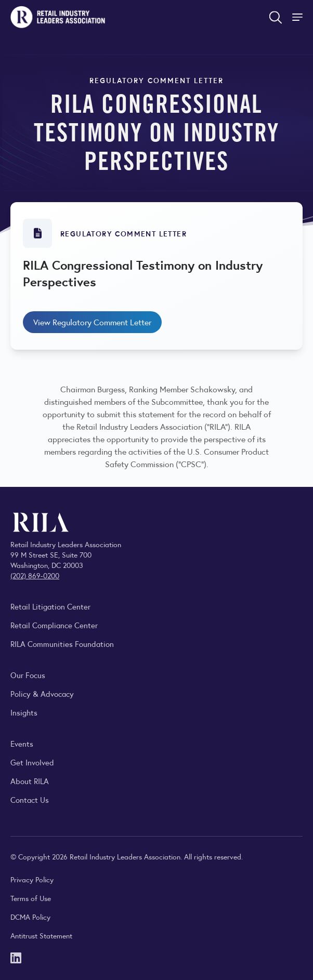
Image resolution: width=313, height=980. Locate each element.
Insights (24, 712)
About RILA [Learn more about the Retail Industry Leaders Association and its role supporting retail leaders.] (30, 781)
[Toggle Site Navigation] (298, 17)
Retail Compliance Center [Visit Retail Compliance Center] (54, 625)
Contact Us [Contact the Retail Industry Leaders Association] (30, 799)
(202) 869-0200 (35, 575)
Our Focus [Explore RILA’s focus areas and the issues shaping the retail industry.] (28, 675)
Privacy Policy (32, 879)
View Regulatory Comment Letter (92, 322)
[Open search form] (276, 17)
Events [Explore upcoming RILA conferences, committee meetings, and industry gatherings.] (22, 743)
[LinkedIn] (16, 957)
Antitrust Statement (41, 935)
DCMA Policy (30, 917)
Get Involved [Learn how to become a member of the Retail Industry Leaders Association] (32, 762)
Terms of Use (31, 898)
